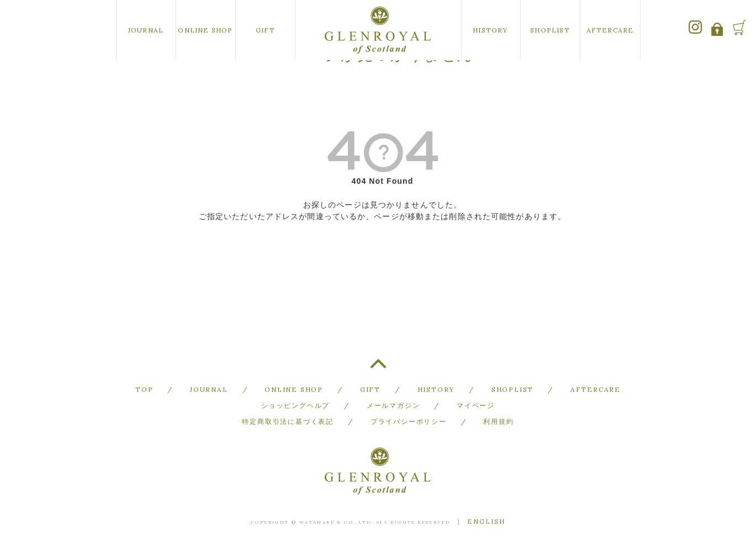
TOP (378, 368)
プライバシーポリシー (409, 421)
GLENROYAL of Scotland (378, 30)
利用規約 (498, 421)
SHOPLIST (550, 30)
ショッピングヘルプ (295, 405)
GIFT (265, 30)
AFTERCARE (610, 30)
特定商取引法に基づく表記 (288, 421)
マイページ (476, 405)
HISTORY (490, 30)
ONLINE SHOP (205, 30)
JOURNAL (146, 30)
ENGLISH (486, 522)
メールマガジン (393, 405)
